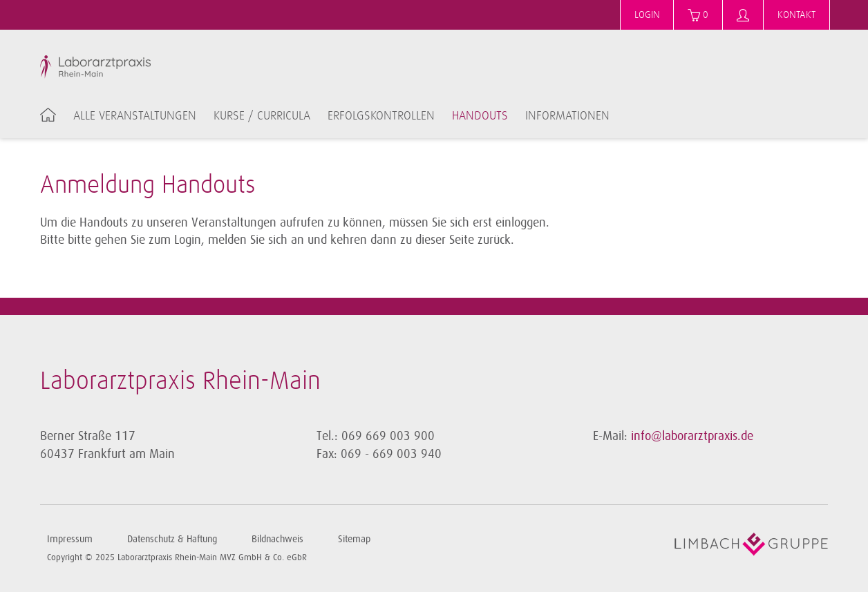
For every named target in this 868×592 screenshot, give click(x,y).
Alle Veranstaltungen (135, 116)
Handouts (480, 116)
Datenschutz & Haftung (172, 539)
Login (647, 15)
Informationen (567, 116)
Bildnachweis (277, 539)
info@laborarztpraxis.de (692, 436)
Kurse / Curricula (262, 116)
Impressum (70, 539)
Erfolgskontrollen (381, 116)
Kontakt (796, 15)
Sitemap (354, 539)
